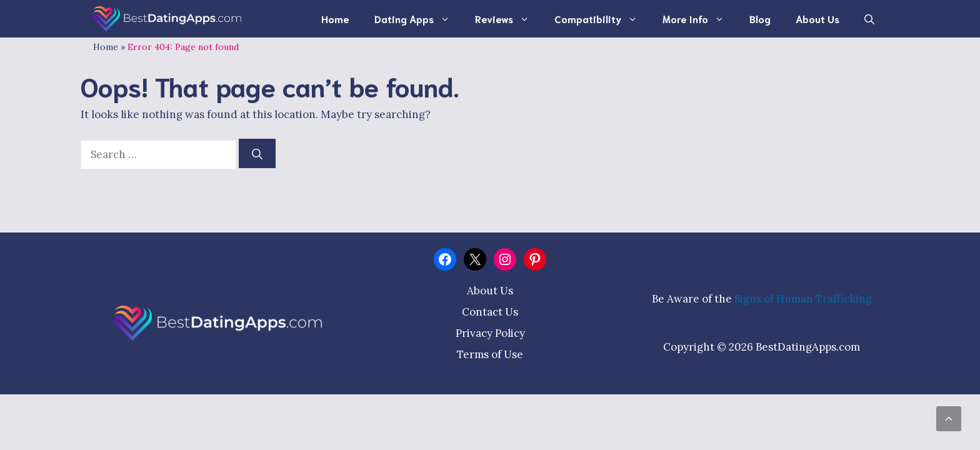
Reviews (508, 19)
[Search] (257, 154)
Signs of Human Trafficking (803, 299)
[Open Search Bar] (869, 19)
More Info (700, 19)
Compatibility (602, 19)
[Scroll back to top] (949, 419)
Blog (760, 18)
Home (335, 18)
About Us (817, 18)
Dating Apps (418, 19)
